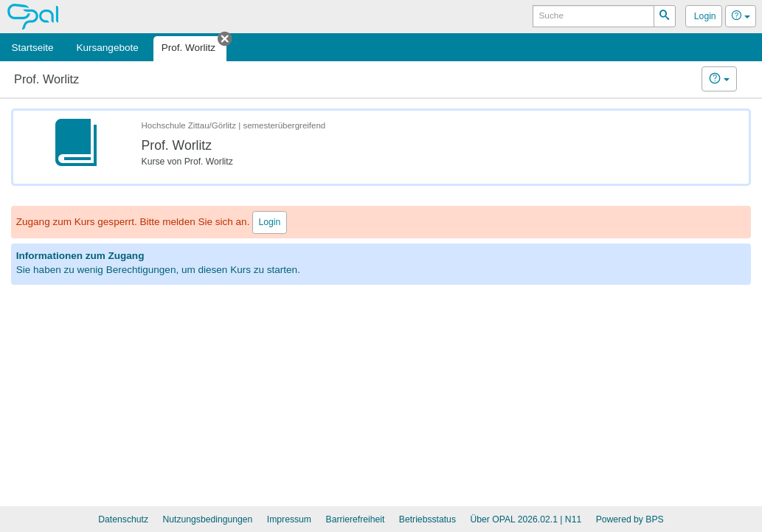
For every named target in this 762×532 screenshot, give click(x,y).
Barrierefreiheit (356, 519)
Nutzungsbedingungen (207, 519)
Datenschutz (123, 519)
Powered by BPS (630, 519)
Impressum (289, 519)
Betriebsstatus (427, 519)
